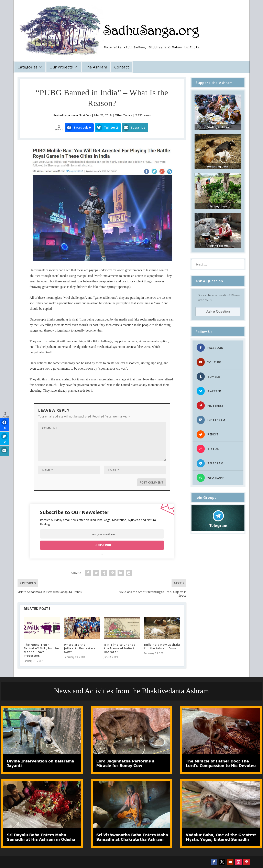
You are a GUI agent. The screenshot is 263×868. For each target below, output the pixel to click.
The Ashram (96, 67)
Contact (122, 67)
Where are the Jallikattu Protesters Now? (80, 648)
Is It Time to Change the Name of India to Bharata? (120, 648)
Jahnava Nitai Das (79, 115)
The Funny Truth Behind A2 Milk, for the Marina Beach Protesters (41, 650)
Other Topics (123, 115)
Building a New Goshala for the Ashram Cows (162, 646)
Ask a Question (218, 311)
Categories (28, 67)
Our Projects (61, 67)
